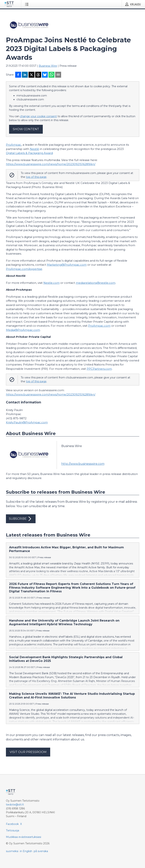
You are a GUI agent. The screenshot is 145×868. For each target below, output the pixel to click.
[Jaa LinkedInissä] (25, 75)
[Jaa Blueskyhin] (45, 75)
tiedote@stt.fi (15, 805)
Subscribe (21, 519)
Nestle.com (51, 283)
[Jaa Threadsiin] (38, 75)
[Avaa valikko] (27, 4)
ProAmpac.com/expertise (24, 269)
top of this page (36, 177)
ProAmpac (14, 145)
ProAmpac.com (99, 326)
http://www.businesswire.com (83, 464)
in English (26, 851)
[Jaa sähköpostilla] (58, 75)
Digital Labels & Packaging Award (29, 153)
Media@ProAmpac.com (23, 330)
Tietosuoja (12, 830)
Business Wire (48, 66)
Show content (26, 129)
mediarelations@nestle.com (96, 283)
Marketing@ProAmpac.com (67, 265)
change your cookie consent (38, 116)
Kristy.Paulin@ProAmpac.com (27, 422)
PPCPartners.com (99, 369)
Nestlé (34, 149)
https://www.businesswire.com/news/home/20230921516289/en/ (51, 164)
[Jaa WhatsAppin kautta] (51, 75)
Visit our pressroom (28, 752)
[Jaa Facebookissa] (18, 75)
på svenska (41, 851)
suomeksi (12, 851)
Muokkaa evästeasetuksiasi (24, 837)
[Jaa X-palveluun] (31, 75)
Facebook (12, 824)
